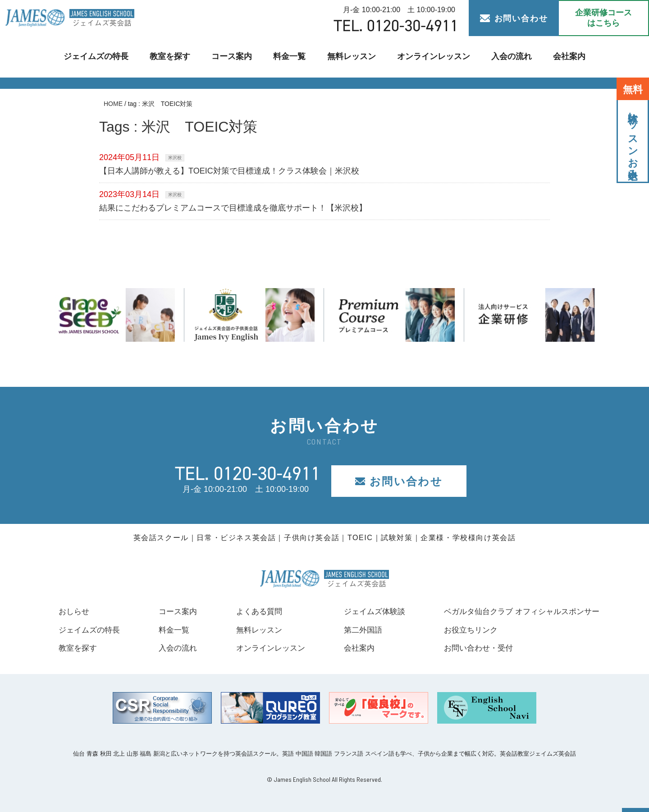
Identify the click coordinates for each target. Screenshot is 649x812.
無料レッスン (351, 57)
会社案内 (562, 57)
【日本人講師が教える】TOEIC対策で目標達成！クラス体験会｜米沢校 (229, 171)
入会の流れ (506, 57)
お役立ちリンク (463, 630)
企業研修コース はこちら (603, 18)
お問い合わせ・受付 (471, 648)
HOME (113, 104)
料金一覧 (291, 57)
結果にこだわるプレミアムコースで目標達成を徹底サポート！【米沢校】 (233, 208)
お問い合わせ (514, 18)
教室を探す (174, 57)
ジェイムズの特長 (102, 57)
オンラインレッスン (430, 57)
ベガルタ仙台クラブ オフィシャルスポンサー (517, 611)
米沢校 (175, 158)
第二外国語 (357, 630)
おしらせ (75, 611)
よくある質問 (255, 611)
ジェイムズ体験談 (369, 611)
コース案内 (234, 57)
